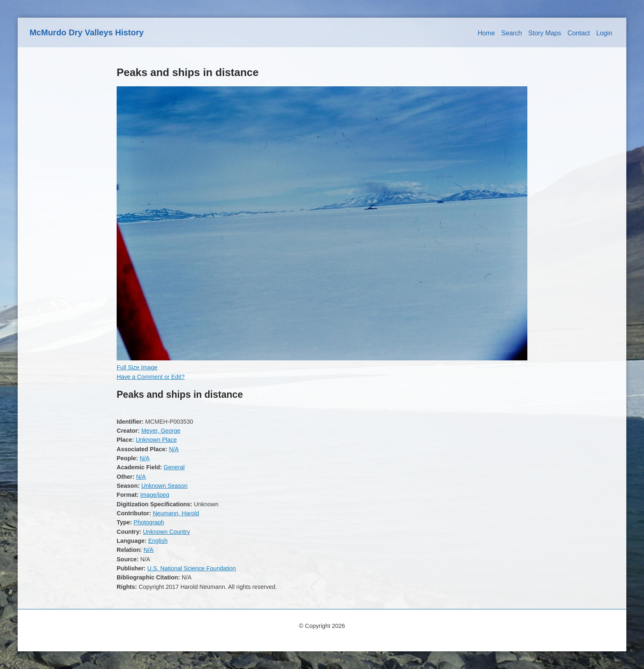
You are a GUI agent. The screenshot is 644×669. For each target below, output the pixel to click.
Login (604, 33)
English (158, 541)
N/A (174, 449)
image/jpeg (155, 495)
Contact (579, 33)
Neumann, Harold (176, 513)
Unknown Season (164, 486)
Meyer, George (161, 431)
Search (512, 33)
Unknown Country (166, 532)
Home (486, 33)
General (174, 467)
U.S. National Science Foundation (191, 568)
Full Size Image (137, 367)
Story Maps (545, 33)
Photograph (149, 522)
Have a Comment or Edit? (151, 377)
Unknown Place (156, 440)
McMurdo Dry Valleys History (87, 32)
